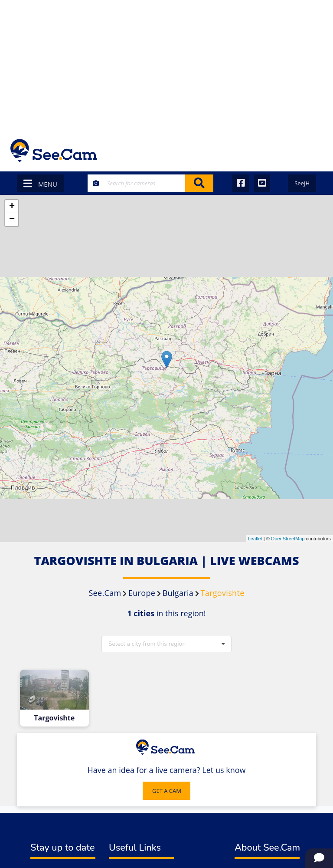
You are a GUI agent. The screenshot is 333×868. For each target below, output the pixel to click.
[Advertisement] (166, 65)
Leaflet (255, 539)
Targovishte (54, 718)
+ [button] (12, 207)
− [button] (12, 220)
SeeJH (302, 183)
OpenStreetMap (288, 539)
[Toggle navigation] (311, 151)
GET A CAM (167, 791)
